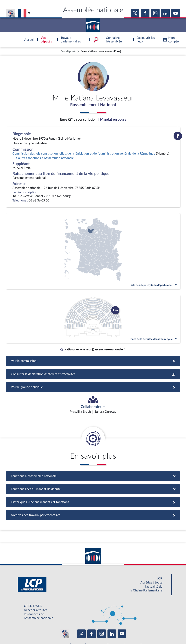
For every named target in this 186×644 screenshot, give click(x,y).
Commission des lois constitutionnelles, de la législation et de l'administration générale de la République (84, 154)
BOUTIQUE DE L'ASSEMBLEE (30, 623)
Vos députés (69, 51)
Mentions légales (40, 631)
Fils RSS (128, 631)
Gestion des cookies (145, 631)
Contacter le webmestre (108, 631)
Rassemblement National (93, 105)
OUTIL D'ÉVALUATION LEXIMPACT (150, 623)
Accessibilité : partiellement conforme (72, 631)
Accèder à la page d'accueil (93, 24)
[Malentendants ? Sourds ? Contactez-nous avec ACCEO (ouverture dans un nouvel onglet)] (65, 611)
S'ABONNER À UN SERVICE (108, 623)
